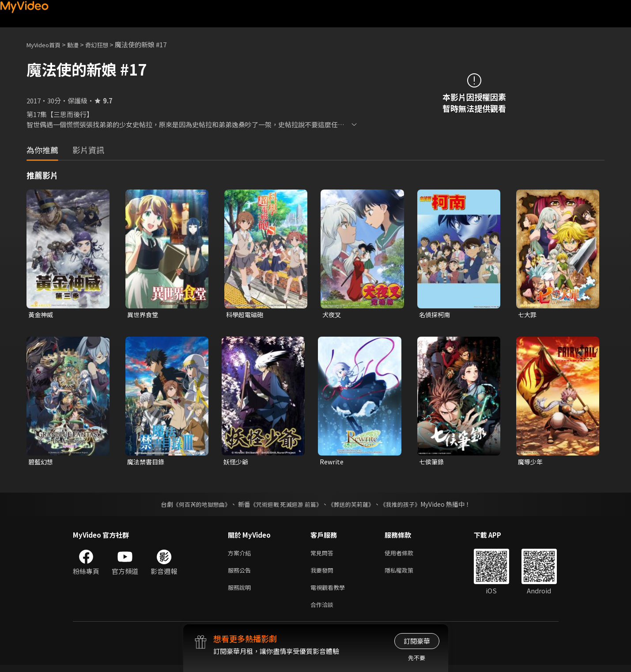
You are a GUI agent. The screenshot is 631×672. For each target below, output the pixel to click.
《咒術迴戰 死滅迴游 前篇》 (285, 506)
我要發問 (324, 574)
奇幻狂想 (106, 44)
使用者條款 (406, 555)
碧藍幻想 (42, 463)
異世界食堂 (144, 315)
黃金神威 (42, 315)
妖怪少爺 (237, 463)
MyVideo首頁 (47, 44)
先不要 (417, 658)
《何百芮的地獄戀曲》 (196, 506)
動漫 (80, 44)
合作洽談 (324, 611)
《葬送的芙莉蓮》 (354, 506)
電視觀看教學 (330, 592)
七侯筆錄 (432, 463)
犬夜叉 (332, 315)
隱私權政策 (406, 574)
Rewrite (332, 463)
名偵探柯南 (436, 315)
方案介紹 (241, 555)
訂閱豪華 (417, 641)
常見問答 (324, 555)
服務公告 (241, 574)
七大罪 (528, 315)
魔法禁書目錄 (147, 463)
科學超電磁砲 (246, 315)
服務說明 (241, 592)
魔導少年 (531, 463)
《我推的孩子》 (407, 506)
